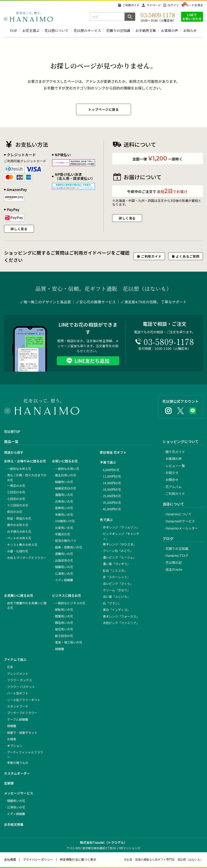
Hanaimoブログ (177, 555)
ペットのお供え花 (19, 538)
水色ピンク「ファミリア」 (121, 623)
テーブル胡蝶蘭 (18, 719)
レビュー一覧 (175, 466)
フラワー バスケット (21, 687)
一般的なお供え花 (19, 469)
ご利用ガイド (131, 5)
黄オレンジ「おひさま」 (120, 544)
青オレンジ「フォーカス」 (121, 616)
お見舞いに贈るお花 (19, 595)
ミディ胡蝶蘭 (64, 580)
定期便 (9, 783)
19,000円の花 (112, 489)
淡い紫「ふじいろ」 (117, 596)
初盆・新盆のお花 (19, 518)
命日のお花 (15, 512)
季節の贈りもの (18, 763)
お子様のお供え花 (19, 531)
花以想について (57, 30)
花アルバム (174, 487)
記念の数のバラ (66, 541)
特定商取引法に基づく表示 (78, 859)
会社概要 (10, 859)
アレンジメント (18, 673)
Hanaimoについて (179, 514)
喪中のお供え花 (18, 525)
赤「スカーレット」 (117, 577)
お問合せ (172, 480)
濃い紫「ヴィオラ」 (117, 564)
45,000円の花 (112, 509)
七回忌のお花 (16, 499)
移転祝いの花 (64, 609)
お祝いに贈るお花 (65, 461)
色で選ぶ (106, 520)
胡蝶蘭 (60, 649)
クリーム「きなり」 (117, 590)
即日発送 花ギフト (113, 452)
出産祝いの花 (64, 528)
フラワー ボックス (20, 680)
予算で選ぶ (108, 462)
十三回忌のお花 (18, 505)
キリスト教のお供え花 (22, 545)
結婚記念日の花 (66, 488)
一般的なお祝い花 (67, 469)
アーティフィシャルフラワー (25, 755)
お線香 (12, 739)
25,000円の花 (112, 496)
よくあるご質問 (188, 256)
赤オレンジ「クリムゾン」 (121, 527)
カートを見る (194, 5)
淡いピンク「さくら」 (118, 584)
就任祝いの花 (64, 629)
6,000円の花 (111, 470)
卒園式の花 (63, 534)
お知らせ (190, 30)
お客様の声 (170, 30)
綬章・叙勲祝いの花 (69, 547)
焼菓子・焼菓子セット (22, 732)
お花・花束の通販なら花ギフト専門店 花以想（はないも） (165, 860)
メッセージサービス (19, 793)
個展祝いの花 (64, 567)
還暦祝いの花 (64, 495)
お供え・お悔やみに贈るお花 (25, 461)
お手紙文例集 (14, 824)
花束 (10, 667)
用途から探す (14, 452)
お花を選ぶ (31, 30)
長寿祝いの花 (64, 508)
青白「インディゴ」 (116, 610)
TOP (13, 30)
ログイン (173, 5)
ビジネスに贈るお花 (67, 595)
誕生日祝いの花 (66, 475)
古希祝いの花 (64, 501)
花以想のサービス (87, 30)
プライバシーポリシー (38, 859)
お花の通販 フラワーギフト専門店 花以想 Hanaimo (28, 17)
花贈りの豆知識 (118, 30)
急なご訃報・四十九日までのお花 (27, 477)
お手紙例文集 (146, 30)
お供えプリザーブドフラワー (27, 558)
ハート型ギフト (18, 693)
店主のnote (174, 569)
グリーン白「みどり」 (118, 551)
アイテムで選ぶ (15, 660)
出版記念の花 (64, 560)
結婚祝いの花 (64, 482)
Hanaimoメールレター (182, 528)
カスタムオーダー (17, 773)
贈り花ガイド (175, 452)
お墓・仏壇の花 (18, 551)
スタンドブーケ (18, 706)
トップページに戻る (103, 109)
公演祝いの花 (64, 573)
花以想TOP (12, 431)
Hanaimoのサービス (180, 521)
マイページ (154, 5)
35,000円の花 (112, 503)
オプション (15, 746)
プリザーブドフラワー (22, 713)
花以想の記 (174, 563)
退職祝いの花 (64, 554)
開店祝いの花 (64, 623)
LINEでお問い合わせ (192, 17)
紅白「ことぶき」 (115, 570)
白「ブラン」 (112, 603)
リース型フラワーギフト (24, 700)
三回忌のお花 (16, 492)
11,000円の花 (112, 476)
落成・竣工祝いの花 (69, 642)
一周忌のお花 (16, 486)
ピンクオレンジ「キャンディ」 (121, 536)
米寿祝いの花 (64, 514)
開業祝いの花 (64, 616)
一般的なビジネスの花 (70, 603)
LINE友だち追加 (92, 361)
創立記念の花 (64, 636)
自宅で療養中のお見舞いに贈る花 (27, 605)
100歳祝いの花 (65, 521)
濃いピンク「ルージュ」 (119, 557)
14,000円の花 (112, 483)
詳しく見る (19, 229)
